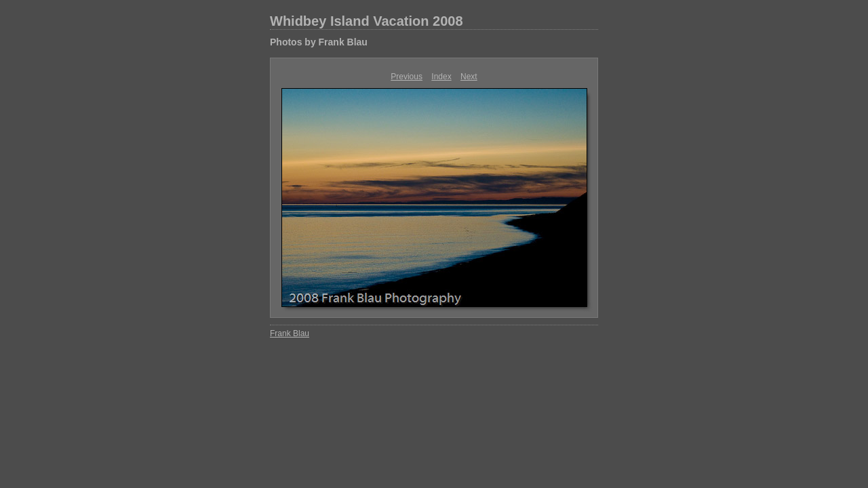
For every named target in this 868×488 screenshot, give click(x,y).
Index (441, 77)
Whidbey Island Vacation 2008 (367, 21)
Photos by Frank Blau (319, 42)
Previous (407, 77)
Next (469, 77)
